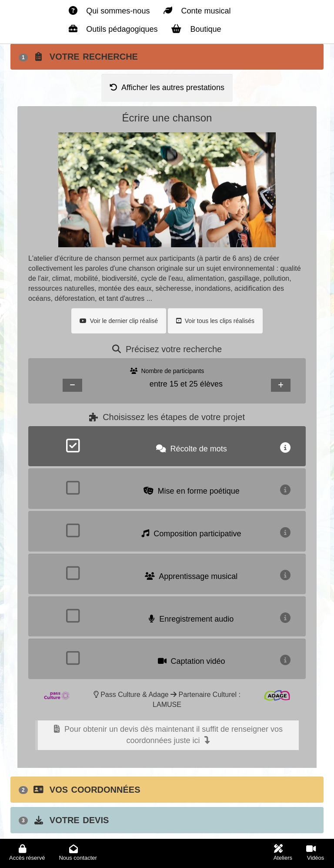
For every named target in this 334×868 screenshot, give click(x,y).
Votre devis (64, 820)
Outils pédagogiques (113, 29)
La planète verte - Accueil (32, 8)
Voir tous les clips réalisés (215, 321)
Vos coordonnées (80, 790)
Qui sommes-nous (109, 11)
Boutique (196, 29)
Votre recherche (78, 57)
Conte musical (197, 11)
